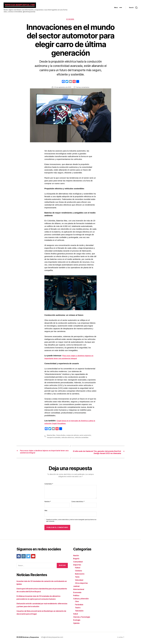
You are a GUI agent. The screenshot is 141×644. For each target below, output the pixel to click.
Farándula (79, 606)
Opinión (77, 625)
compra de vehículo (73, 437)
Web (46, 512)
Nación (76, 557)
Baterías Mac (51, 437)
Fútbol (78, 569)
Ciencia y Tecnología (83, 619)
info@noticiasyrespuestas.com (53, 639)
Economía (70, 21)
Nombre (48, 503)
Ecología (77, 622)
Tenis (77, 579)
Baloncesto (80, 575)
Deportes (77, 567)
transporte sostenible (54, 439)
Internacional (79, 591)
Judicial (77, 588)
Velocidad (80, 582)
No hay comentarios (83, 89)
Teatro (78, 609)
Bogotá (76, 560)
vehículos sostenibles (83, 439)
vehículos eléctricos (69, 439)
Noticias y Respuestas (31, 639)
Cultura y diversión (82, 600)
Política (77, 597)
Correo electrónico (78, 503)
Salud (76, 616)
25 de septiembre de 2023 (63, 89)
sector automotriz (86, 437)
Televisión (80, 612)
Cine (77, 603)
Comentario (49, 486)
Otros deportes (82, 585)
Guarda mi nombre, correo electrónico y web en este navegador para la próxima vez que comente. (71, 522)
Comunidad (78, 563)
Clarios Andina (61, 437)
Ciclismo (79, 572)
